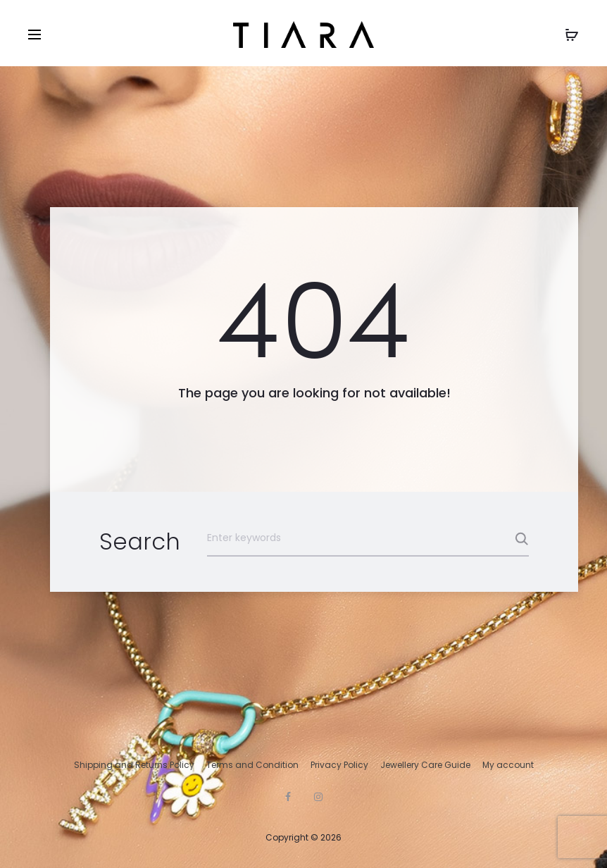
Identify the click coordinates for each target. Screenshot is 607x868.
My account (508, 765)
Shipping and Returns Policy (134, 765)
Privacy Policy (339, 765)
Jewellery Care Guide (425, 765)
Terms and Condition (252, 765)
